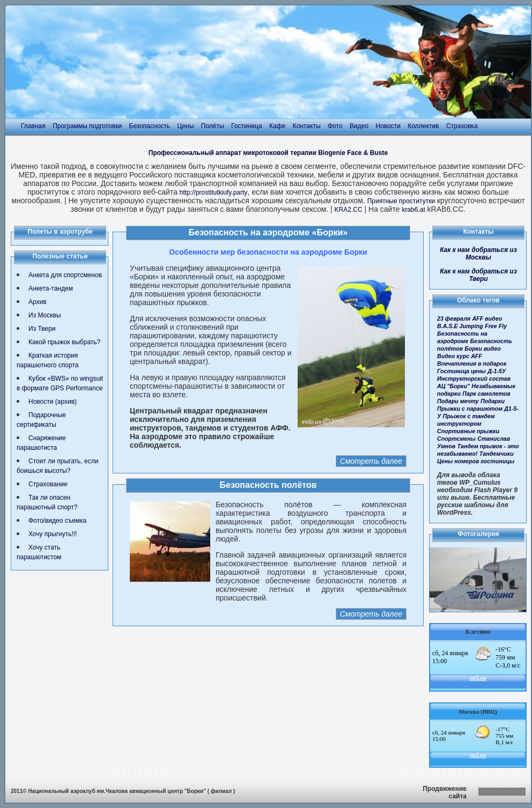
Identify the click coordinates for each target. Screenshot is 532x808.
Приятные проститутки (401, 201)
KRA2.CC (349, 210)
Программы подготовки (87, 126)
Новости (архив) (53, 402)
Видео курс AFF (460, 356)
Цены (186, 126)
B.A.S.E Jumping (460, 326)
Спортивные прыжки (468, 431)
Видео (359, 126)
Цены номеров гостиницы (476, 461)
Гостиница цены (461, 371)
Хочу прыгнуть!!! (53, 534)
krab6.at (413, 210)
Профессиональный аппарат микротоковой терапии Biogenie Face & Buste (268, 153)
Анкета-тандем (51, 288)
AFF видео (487, 318)
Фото (335, 126)
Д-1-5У (497, 371)
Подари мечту (458, 401)
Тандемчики (497, 454)
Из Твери (42, 329)
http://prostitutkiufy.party (214, 192)
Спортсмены (456, 439)
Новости (388, 126)
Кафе (277, 126)
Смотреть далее (371, 461)
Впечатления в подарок (472, 364)
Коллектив (423, 126)
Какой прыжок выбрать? (64, 342)
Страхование (48, 484)
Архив (38, 302)
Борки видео (483, 349)
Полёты (213, 126)
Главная (33, 126)
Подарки (493, 401)
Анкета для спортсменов (65, 275)
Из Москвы (45, 315)
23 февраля (454, 318)
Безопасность (150, 126)
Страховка (462, 126)
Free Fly (496, 326)
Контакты (307, 126)
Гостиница (246, 126)
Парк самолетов (486, 394)
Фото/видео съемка (57, 521)
